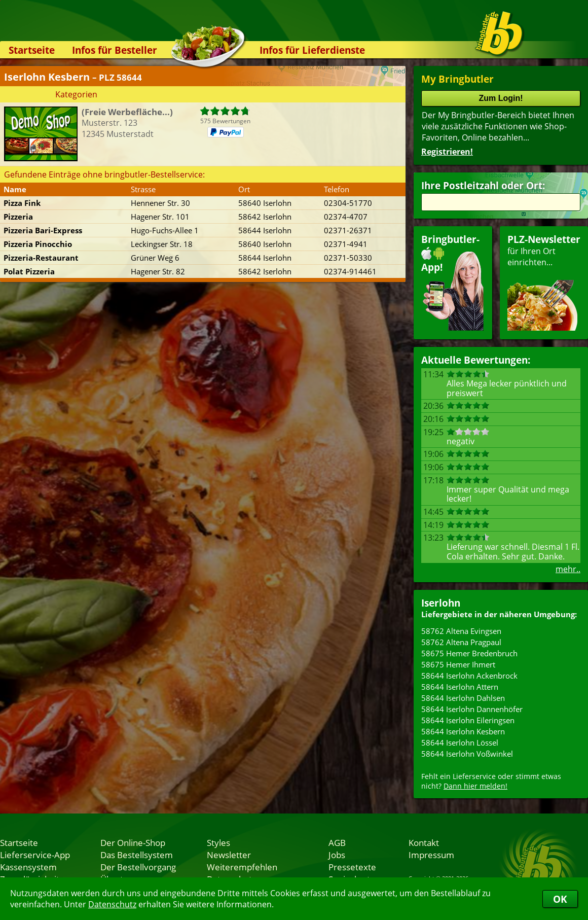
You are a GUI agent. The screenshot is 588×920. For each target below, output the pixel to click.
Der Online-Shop (133, 842)
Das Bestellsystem (137, 855)
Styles (218, 842)
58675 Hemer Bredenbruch (469, 653)
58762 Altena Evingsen (461, 631)
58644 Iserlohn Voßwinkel (467, 754)
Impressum (431, 855)
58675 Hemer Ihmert (458, 664)
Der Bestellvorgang (138, 867)
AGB (337, 842)
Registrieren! (447, 152)
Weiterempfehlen (242, 867)
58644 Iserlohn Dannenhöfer (472, 709)
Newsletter (229, 855)
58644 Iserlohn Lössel (460, 742)
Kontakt (424, 842)
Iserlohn (441, 603)
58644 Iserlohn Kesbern (463, 731)
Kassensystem (28, 867)
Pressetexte (352, 867)
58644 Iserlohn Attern (460, 687)
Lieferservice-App (35, 855)
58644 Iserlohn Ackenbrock (469, 676)
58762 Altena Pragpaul (461, 642)
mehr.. (568, 569)
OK (560, 899)
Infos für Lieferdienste (312, 50)
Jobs (337, 855)
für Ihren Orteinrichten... (544, 282)
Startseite (32, 50)
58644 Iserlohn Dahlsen (463, 698)
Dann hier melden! (475, 786)
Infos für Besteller (115, 50)
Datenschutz (112, 904)
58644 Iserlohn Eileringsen (468, 720)
